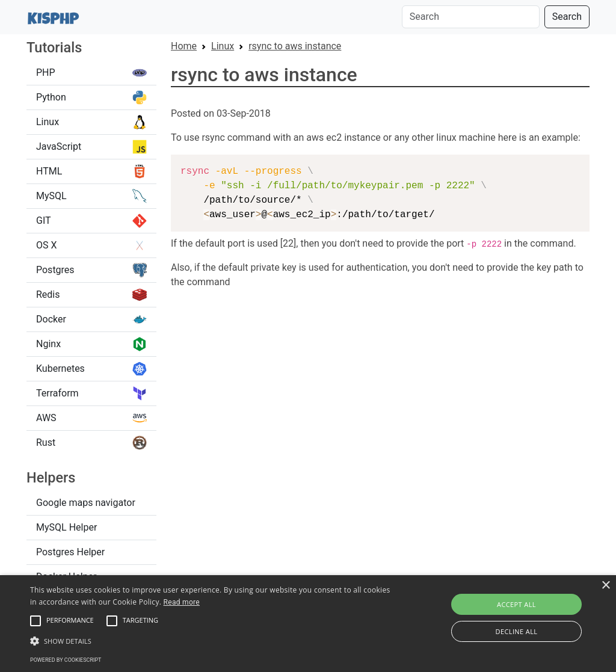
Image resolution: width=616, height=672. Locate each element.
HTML (91, 171)
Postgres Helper (70, 552)
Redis (91, 295)
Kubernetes (91, 369)
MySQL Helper (66, 527)
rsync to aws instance (295, 46)
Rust (91, 443)
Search (567, 17)
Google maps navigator (86, 503)
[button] (35, 621)
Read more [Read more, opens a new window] (182, 602)
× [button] (605, 586)
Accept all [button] (516, 604)
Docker (91, 319)
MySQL (91, 196)
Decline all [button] (517, 631)
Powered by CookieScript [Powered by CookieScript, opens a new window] (66, 660)
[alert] (308, 624)
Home (184, 46)
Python (91, 97)
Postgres (91, 270)
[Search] (471, 17)
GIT (91, 221)
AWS (91, 418)
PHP (91, 73)
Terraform (91, 393)
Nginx (91, 344)
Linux (91, 122)
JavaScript (91, 147)
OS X (91, 245)
